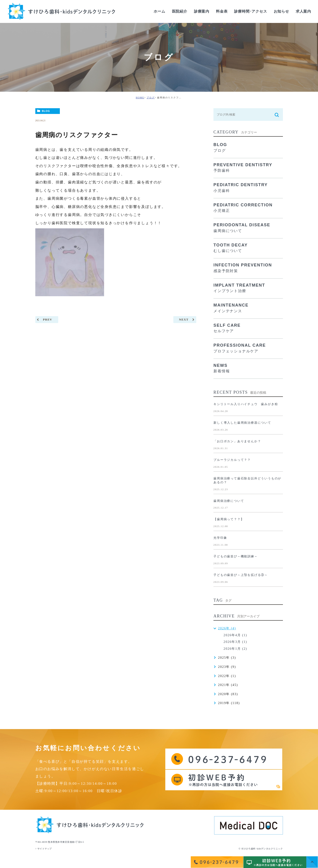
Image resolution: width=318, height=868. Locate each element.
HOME (140, 98)
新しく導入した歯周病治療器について (242, 423)
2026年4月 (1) (235, 635)
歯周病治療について (229, 501)
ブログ (151, 98)
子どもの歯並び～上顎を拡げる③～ (241, 575)
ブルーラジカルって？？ (232, 460)
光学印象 (220, 538)
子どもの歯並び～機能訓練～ (235, 556)
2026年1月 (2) (235, 649)
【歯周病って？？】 (229, 519)
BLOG (46, 111)
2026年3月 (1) (235, 642)
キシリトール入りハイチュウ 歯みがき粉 (246, 404)
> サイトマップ (44, 849)
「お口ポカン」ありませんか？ (237, 441)
